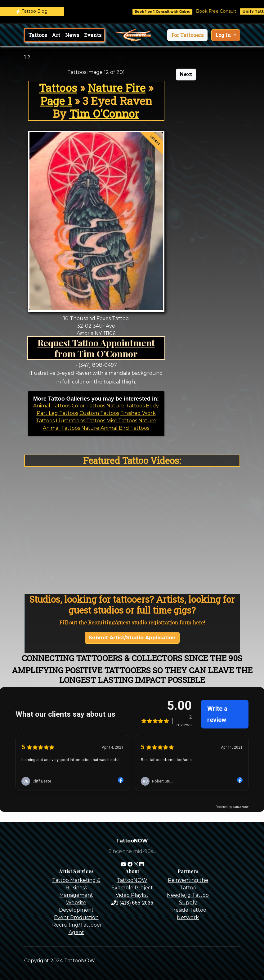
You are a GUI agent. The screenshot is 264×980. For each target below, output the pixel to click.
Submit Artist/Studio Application (132, 638)
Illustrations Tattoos (81, 421)
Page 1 (56, 101)
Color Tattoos (88, 406)
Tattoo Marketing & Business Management (76, 888)
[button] (187, 35)
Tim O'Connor (104, 113)
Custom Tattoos (99, 413)
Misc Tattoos (122, 421)
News (72, 35)
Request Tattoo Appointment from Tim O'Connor (96, 348)
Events (93, 35)
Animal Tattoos (52, 406)
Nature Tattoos (125, 406)
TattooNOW (132, 880)
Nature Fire (117, 88)
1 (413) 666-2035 (132, 903)
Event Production (76, 917)
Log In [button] (224, 35)
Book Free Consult (221, 11)
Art (56, 35)
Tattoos (38, 35)
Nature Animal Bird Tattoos (115, 428)
